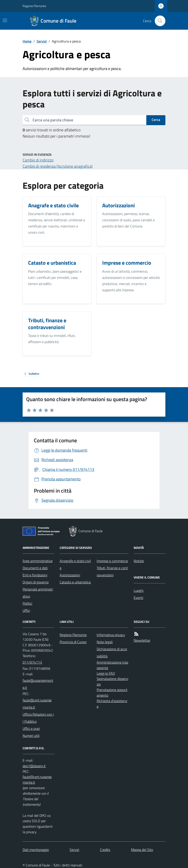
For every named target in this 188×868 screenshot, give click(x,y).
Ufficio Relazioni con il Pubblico (38, 718)
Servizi (42, 41)
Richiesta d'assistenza (112, 704)
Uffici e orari (31, 728)
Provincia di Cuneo (73, 642)
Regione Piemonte (34, 6)
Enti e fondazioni (35, 575)
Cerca (156, 120)
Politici (27, 603)
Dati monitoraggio (36, 850)
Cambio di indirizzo (38, 160)
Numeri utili (31, 736)
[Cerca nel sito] (158, 21)
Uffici (26, 610)
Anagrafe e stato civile (75, 564)
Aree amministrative (38, 561)
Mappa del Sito (142, 850)
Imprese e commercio (112, 561)
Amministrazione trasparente (112, 665)
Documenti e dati (35, 568)
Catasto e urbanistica (75, 582)
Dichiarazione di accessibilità (112, 652)
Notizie (139, 561)
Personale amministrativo (38, 593)
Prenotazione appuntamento (112, 692)
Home (27, 41)
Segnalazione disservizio (112, 681)
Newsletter (142, 640)
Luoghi (139, 590)
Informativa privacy (111, 635)
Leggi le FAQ (106, 673)
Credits (105, 850)
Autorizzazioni (70, 575)
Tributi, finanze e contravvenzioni (112, 571)
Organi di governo (36, 582)
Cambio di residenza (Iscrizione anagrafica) (58, 166)
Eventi (138, 598)
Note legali (105, 642)
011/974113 (32, 662)
